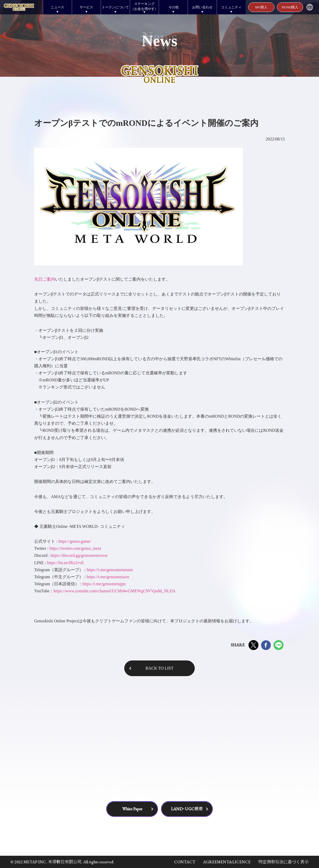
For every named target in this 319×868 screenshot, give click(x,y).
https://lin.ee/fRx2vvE (66, 563)
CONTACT (185, 862)
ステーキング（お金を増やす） (144, 6)
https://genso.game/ (75, 541)
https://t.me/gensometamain (110, 570)
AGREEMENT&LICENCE (227, 862)
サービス (86, 7)
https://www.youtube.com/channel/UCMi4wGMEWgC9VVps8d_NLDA (114, 591)
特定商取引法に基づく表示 (283, 862)
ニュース (57, 7)
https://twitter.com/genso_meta (75, 548)
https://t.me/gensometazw (108, 577)
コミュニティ (231, 7)
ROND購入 (290, 7)
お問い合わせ (202, 7)
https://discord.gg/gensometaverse (79, 555)
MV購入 (261, 7)
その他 (173, 7)
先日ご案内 (45, 279)
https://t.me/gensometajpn (104, 584)
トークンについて (115, 7)
